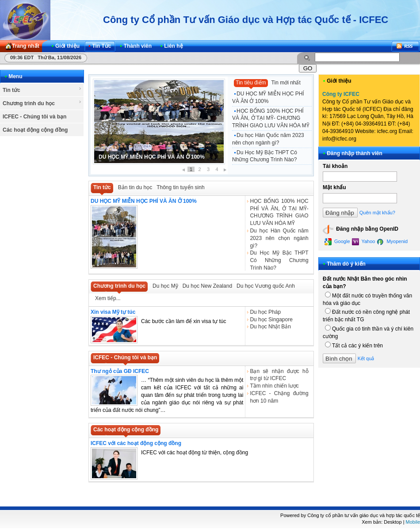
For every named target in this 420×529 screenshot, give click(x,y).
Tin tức (42, 90)
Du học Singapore (271, 320)
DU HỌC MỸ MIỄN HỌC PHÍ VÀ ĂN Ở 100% (152, 157)
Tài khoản (335, 166)
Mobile (413, 522)
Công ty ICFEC (341, 94)
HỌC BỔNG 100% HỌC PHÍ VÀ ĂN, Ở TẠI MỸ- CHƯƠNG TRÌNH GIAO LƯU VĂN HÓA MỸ (271, 118)
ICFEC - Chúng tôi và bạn (34, 117)
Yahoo (364, 242)
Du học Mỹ (165, 286)
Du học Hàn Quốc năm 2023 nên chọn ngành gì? (268, 139)
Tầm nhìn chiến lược (274, 386)
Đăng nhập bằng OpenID (361, 229)
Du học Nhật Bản (270, 327)
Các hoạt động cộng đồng (35, 130)
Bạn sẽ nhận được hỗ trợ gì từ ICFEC (279, 375)
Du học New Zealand (207, 286)
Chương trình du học (42, 103)
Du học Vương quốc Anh (266, 286)
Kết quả (366, 358)
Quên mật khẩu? (377, 213)
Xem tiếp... (108, 298)
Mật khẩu (334, 187)
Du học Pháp (265, 312)
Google (337, 242)
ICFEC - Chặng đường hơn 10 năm (279, 397)
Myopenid (392, 242)
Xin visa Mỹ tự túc (113, 312)
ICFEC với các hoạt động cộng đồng (136, 443)
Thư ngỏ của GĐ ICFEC (120, 371)
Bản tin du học (135, 187)
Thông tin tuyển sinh (180, 187)
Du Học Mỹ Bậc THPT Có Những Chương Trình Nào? (265, 156)
